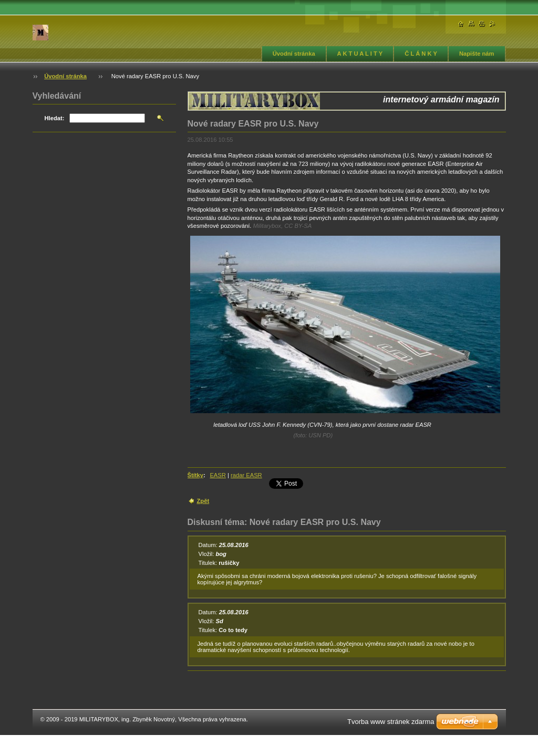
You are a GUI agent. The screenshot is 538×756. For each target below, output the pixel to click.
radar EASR (246, 475)
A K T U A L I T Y (360, 54)
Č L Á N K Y (421, 54)
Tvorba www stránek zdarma (391, 722)
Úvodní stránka (294, 54)
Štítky (195, 475)
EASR (218, 475)
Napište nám (477, 54)
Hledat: (55, 118)
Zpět (203, 501)
